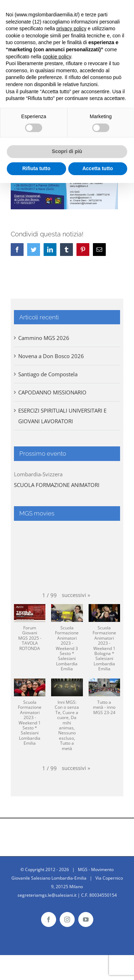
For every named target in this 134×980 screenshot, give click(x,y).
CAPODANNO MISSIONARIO (52, 392)
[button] (76, 595)
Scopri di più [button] (67, 151)
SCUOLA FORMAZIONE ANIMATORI (57, 485)
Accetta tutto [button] (98, 168)
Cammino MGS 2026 (44, 338)
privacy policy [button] (71, 28)
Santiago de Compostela (48, 374)
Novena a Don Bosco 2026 (51, 356)
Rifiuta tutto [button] (36, 168)
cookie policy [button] (57, 57)
